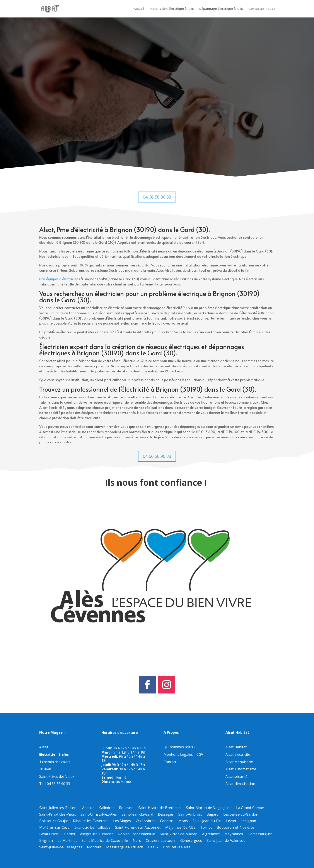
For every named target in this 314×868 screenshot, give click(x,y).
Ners (137, 841)
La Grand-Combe (250, 808)
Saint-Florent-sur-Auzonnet (138, 828)
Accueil (139, 9)
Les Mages (122, 821)
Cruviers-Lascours (161, 841)
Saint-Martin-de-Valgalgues (209, 808)
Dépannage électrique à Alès (221, 9)
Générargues (191, 841)
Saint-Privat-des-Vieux (57, 815)
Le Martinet (67, 841)
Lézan (231, 821)
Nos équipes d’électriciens (60, 279)
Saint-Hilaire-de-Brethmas (160, 808)
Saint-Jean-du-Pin (207, 821)
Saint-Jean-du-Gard (137, 815)
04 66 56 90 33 (157, 197)
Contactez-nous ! (262, 9)
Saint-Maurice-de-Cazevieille (105, 841)
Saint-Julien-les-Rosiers (58, 808)
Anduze (88, 808)
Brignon (46, 841)
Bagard (212, 815)
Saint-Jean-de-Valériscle (226, 841)
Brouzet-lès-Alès (177, 847)
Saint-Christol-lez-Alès (99, 815)
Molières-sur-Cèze (54, 828)
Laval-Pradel (49, 834)
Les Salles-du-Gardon (241, 815)
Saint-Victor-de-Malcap (179, 834)
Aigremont (211, 834)
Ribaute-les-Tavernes (91, 821)
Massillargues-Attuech (125, 847)
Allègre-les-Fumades (97, 834)
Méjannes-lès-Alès (180, 828)
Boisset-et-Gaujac (54, 821)
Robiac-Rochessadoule (137, 834)
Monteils (94, 847)
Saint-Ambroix (190, 815)
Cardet (70, 834)
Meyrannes (234, 834)
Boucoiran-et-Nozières (236, 828)
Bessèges (166, 815)
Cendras (167, 821)
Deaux (153, 847)
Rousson (126, 808)
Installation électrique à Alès (172, 9)
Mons (183, 821)
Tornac (206, 828)
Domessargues (260, 834)
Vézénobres (145, 821)
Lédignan (248, 821)
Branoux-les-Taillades (92, 828)
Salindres (107, 808)
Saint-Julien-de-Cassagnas (61, 847)
